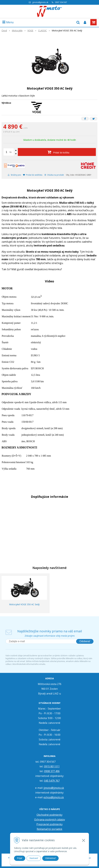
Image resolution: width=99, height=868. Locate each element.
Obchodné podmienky (49, 815)
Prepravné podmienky (49, 824)
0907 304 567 (61, 2)
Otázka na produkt (54, 175)
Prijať (20, 858)
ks (11, 152)
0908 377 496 (52, 771)
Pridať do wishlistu (33, 175)
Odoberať (85, 641)
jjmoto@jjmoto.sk (40, 2)
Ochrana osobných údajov (50, 820)
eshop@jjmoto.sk (54, 797)
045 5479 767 (52, 781)
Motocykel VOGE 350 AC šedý (24, 604)
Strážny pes (14, 175)
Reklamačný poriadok (49, 829)
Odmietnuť (50, 858)
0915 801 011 (52, 766)
